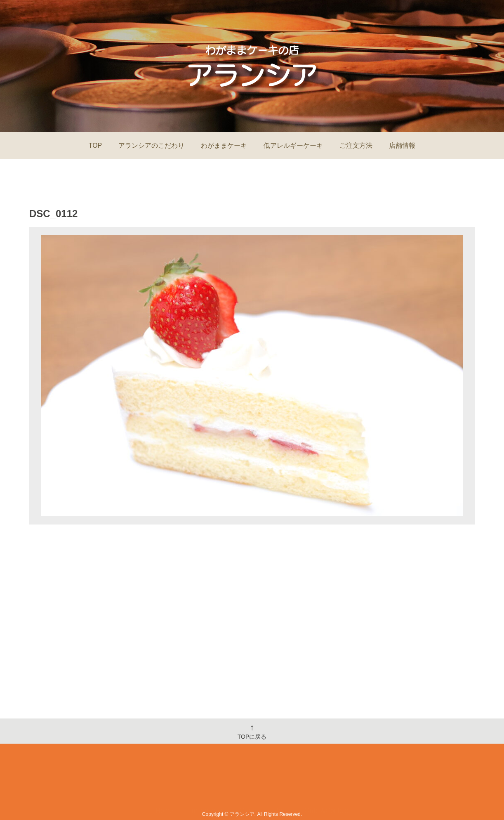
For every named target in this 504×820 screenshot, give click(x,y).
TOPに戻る (252, 731)
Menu (247, 786)
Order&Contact (326, 786)
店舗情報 (402, 145)
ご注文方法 (356, 145)
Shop (280, 786)
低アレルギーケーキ (293, 145)
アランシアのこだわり (151, 145)
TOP (95, 145)
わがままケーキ (224, 145)
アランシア (242, 814)
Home (165, 786)
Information (206, 786)
